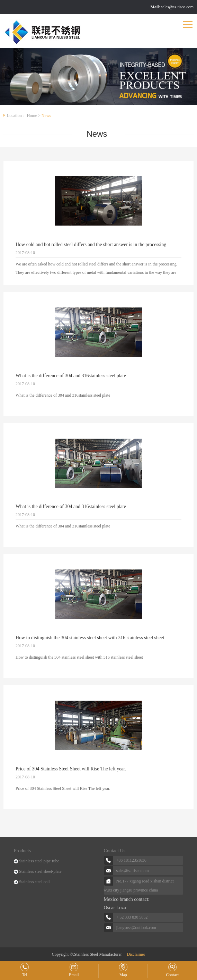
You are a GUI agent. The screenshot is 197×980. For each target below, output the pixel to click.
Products (22, 851)
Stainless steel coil (34, 882)
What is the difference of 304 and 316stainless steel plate (71, 376)
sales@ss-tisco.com (177, 7)
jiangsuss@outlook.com (136, 928)
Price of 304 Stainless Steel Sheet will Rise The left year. (71, 769)
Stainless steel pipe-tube (39, 861)
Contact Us (115, 851)
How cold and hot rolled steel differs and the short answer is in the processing (91, 244)
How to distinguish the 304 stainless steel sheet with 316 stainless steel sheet (90, 638)
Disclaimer (136, 954)
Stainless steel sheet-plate (40, 871)
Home (32, 116)
